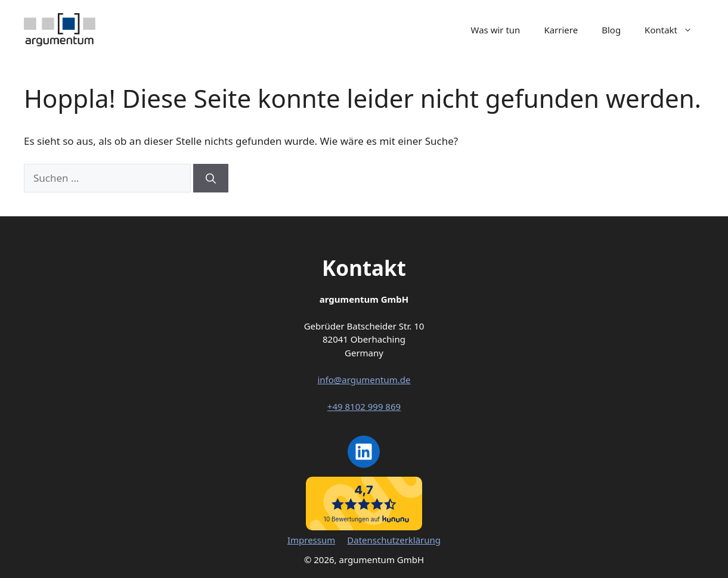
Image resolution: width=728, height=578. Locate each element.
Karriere (561, 30)
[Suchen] (211, 178)
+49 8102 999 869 (364, 406)
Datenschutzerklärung (394, 540)
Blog (611, 30)
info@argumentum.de (364, 380)
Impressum (311, 540)
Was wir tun (496, 30)
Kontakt (674, 30)
